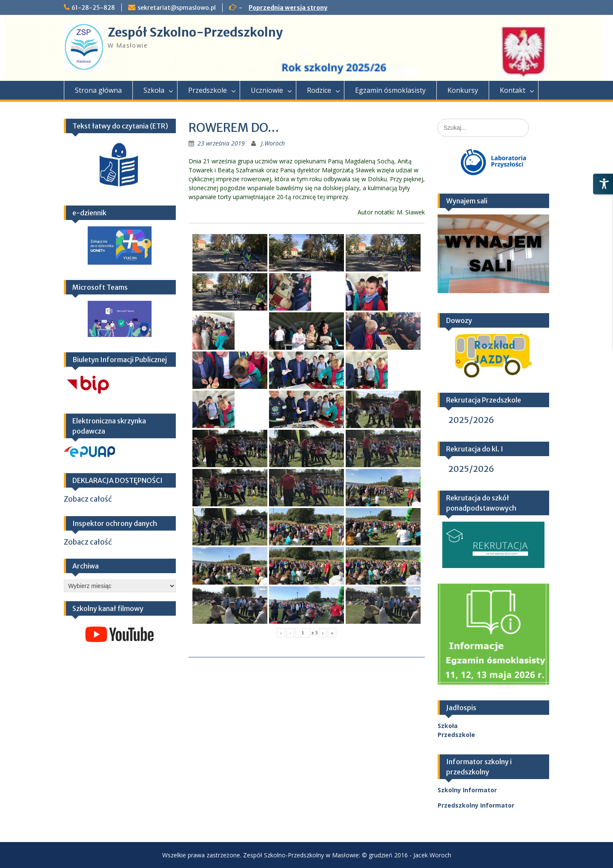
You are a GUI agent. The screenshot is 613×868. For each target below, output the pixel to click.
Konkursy (463, 90)
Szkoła (154, 90)
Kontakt (513, 90)
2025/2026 (471, 420)
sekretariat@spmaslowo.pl (177, 8)
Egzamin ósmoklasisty (390, 90)
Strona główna (98, 90)
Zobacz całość (88, 499)
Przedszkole (208, 90)
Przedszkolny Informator (476, 805)
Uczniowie (267, 90)
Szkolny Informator (467, 790)
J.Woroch (273, 143)
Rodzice (319, 90)
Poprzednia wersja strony (288, 8)
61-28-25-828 (93, 8)
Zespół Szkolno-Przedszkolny (195, 32)
